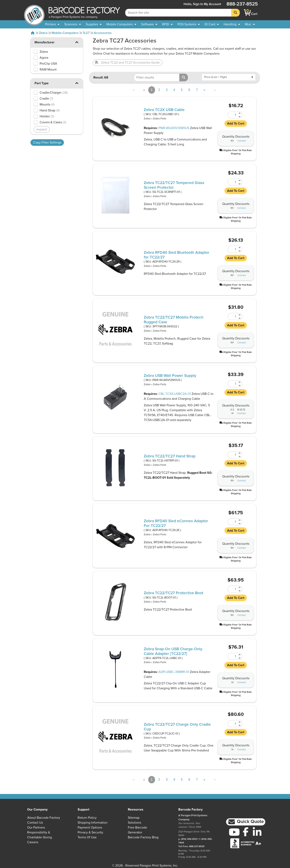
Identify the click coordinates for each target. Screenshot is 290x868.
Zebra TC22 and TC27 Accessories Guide (128, 63)
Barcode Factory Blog (143, 837)
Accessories (103, 33)
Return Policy (87, 818)
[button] (77, 42)
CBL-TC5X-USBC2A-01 (175, 394)
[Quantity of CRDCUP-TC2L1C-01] (233, 724)
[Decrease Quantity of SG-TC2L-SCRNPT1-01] (240, 184)
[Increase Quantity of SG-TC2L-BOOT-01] (240, 587)
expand (42, 129)
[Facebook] (246, 832)
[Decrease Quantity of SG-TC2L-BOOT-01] (240, 591)
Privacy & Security (90, 832)
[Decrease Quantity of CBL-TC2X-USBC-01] (240, 117)
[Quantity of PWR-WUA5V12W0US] (233, 384)
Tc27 (86, 33)
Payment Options (90, 828)
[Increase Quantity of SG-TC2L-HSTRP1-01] (240, 453)
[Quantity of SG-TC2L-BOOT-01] (233, 589)
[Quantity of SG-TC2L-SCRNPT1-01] (233, 182)
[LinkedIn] (257, 832)
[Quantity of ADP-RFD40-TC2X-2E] (233, 522)
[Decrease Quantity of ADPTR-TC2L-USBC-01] (240, 658)
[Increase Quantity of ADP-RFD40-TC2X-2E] (240, 520)
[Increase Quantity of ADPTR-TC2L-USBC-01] (240, 655)
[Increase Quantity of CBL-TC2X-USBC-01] (240, 113)
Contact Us (35, 823)
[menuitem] (52, 24)
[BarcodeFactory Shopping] (247, 13)
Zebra (43, 33)
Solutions (134, 823)
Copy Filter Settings (47, 143)
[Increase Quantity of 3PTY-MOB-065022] (240, 315)
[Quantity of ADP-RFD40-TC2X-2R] (233, 249)
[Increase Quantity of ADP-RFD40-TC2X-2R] (240, 248)
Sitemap (134, 818)
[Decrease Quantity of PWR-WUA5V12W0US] (240, 386)
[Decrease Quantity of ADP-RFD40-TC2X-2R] (240, 251)
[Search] (235, 13)
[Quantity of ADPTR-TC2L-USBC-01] (233, 656)
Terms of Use (87, 837)
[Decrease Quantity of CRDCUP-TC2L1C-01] (240, 725)
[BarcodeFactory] (34, 13)
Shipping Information (93, 823)
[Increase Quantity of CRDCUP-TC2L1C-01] (240, 722)
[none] (250, 24)
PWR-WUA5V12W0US (174, 128)
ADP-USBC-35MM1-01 (174, 672)
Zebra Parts (160, 119)
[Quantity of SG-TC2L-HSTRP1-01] (233, 455)
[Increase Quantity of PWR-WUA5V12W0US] (240, 382)
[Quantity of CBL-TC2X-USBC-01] (233, 115)
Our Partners (36, 828)
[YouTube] (234, 832)
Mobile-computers (65, 33)
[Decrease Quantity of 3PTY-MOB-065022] (240, 318)
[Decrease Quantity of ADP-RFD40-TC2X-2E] (240, 524)
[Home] (33, 33)
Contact (242, 141)
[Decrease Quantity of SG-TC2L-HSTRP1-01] (240, 456)
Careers (33, 842)
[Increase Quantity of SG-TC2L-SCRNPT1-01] (240, 180)
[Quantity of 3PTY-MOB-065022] (233, 317)
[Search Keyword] (178, 13)
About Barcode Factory (44, 818)
